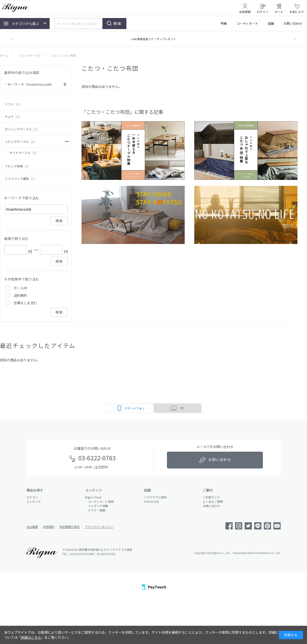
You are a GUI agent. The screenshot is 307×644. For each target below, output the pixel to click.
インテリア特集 (97, 506)
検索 (118, 23)
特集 (224, 23)
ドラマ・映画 (95, 510)
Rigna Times (93, 497)
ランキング (34, 501)
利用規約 (49, 527)
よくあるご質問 (213, 501)
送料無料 (20, 295)
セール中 (20, 288)
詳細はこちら (31, 637)
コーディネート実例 (99, 501)
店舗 (271, 23)
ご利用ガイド (211, 497)
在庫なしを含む (25, 303)
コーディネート (247, 23)
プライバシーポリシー (99, 527)
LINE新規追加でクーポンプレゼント (154, 39)
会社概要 (32, 527)
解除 (65, 84)
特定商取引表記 (70, 527)
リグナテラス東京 (155, 497)
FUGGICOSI (151, 501)
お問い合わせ (293, 23)
